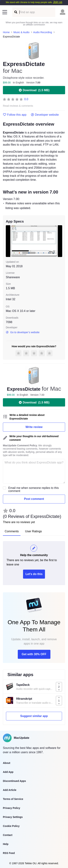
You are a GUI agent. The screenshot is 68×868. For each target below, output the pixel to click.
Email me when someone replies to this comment (34, 489)
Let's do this (34, 574)
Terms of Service (13, 799)
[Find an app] (16, 12)
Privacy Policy (12, 808)
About (7, 763)
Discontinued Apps (14, 781)
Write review (34, 427)
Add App (8, 772)
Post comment (34, 499)
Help (6, 844)
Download (34, 90)
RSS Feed (9, 853)
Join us (58, 2)
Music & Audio (21, 32)
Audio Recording (43, 32)
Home (6, 32)
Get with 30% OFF (34, 654)
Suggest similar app (34, 716)
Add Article (10, 790)
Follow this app (15, 115)
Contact (8, 835)
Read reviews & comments (18, 106)
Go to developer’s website (23, 332)
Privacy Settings (13, 817)
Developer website (45, 115)
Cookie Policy (11, 826)
